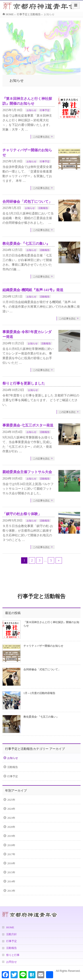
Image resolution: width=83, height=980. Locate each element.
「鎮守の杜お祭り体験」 (22, 514)
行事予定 (45, 110)
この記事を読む (41, 137)
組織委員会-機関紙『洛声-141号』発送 (33, 290)
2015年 (11, 872)
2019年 (11, 836)
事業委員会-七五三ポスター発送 (28, 425)
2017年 (11, 854)
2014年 (11, 881)
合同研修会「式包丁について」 (27, 202)
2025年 (11, 800)
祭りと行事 (13, 955)
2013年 (11, 891)
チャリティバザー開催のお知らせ (43, 646)
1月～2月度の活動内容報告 (39, 693)
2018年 (11, 845)
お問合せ (12, 962)
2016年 (11, 863)
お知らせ (31, 110)
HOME (10, 927)
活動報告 (43, 208)
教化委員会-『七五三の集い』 (26, 244)
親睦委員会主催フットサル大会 (27, 472)
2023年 (11, 818)
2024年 (11, 809)
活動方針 (12, 934)
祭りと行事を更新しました (24, 383)
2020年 (11, 827)
